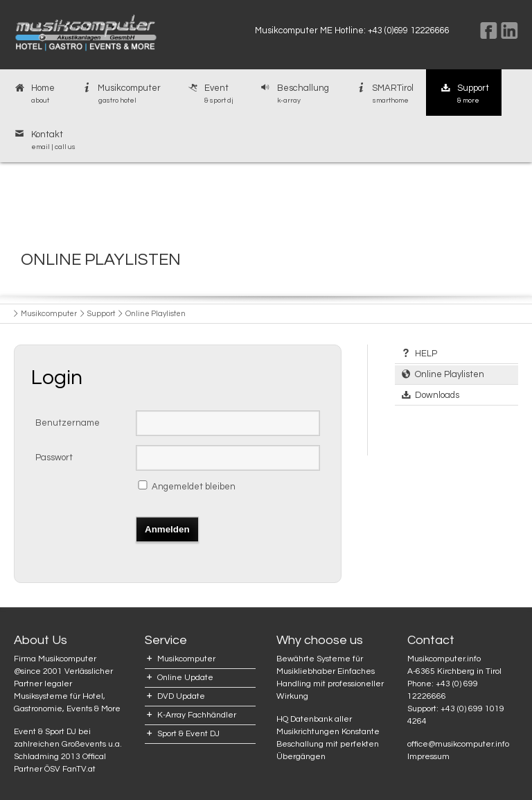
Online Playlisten (450, 374)
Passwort (54, 458)
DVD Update (181, 696)
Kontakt (44, 141)
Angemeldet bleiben (194, 487)
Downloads (437, 395)
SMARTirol (384, 94)
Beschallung (294, 94)
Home (34, 94)
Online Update (185, 678)
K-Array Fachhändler (197, 715)
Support (464, 94)
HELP (426, 354)
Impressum (428, 757)
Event (210, 94)
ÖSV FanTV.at (70, 769)
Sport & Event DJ (188, 734)
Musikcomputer (121, 94)
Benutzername (68, 423)
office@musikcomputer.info (458, 744)
